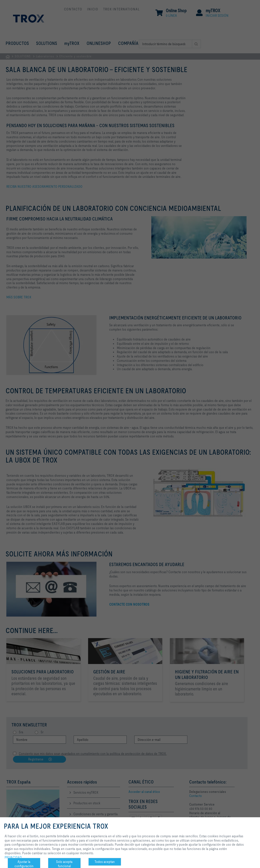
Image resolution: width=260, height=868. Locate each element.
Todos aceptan (105, 862)
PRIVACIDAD (13, 857)
